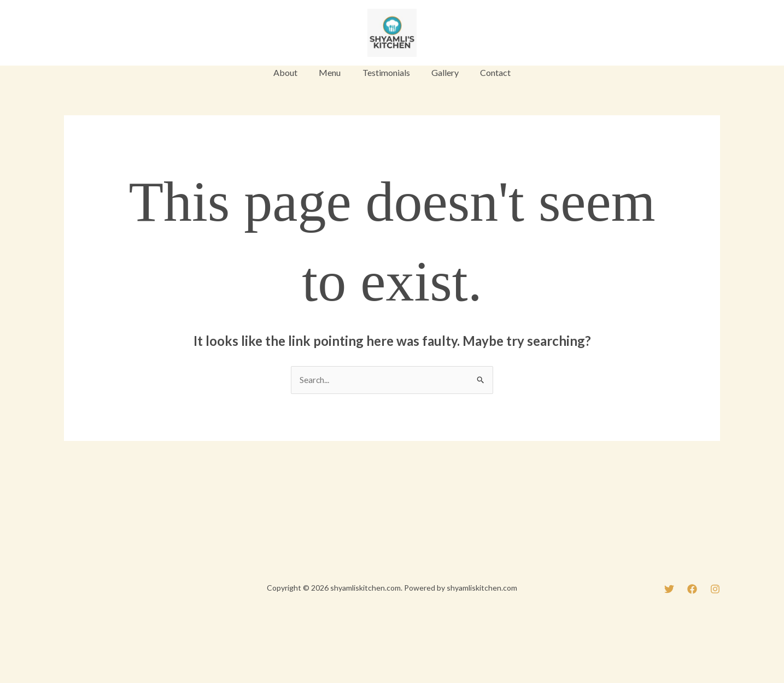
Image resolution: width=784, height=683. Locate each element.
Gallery (441, 72)
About (294, 72)
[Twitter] (69, 34)
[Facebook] (94, 34)
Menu (334, 72)
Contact (488, 72)
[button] (684, 33)
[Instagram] (119, 34)
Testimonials (386, 72)
